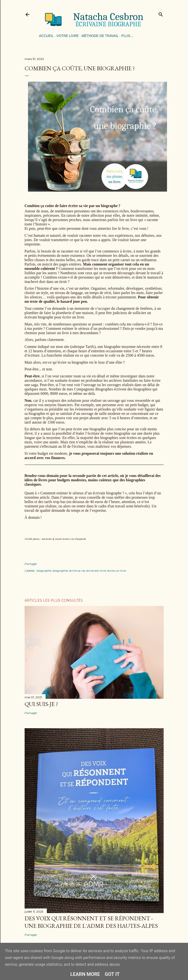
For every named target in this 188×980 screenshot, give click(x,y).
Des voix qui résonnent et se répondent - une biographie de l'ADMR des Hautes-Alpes (91, 922)
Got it (112, 974)
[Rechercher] (161, 13)
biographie (60, 571)
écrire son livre (96, 571)
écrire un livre (117, 571)
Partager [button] (31, 564)
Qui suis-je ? (41, 704)
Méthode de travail (100, 36)
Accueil (46, 36)
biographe (44, 571)
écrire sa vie (77, 571)
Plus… (128, 36)
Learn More (85, 974)
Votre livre (68, 36)
